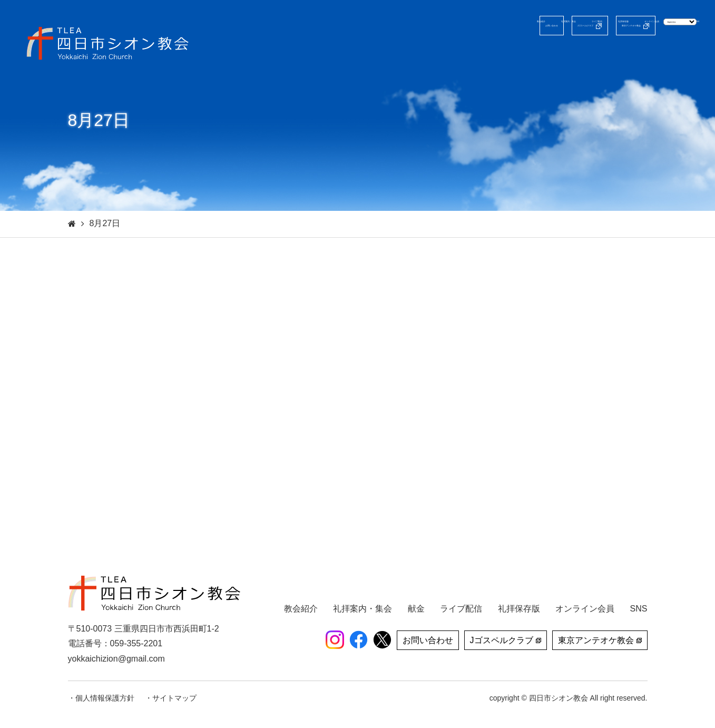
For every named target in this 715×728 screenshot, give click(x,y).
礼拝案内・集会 (413, 55)
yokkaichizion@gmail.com (116, 659)
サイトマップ (174, 698)
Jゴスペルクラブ (451, 26)
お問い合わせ (370, 26)
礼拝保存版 (537, 55)
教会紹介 (351, 55)
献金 (658, 55)
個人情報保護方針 (105, 698)
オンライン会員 (604, 55)
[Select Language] (651, 25)
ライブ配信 (479, 55)
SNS (690, 55)
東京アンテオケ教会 (549, 26)
